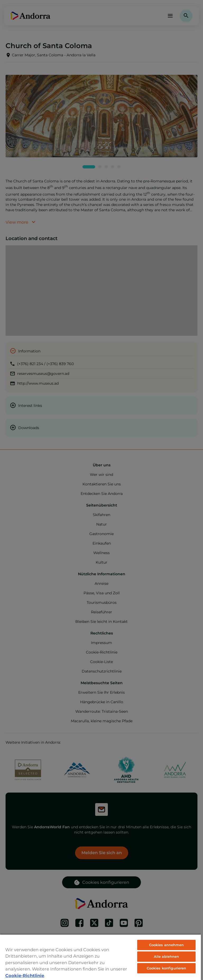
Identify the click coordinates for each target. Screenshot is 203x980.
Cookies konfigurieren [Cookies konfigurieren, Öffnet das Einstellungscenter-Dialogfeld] (167, 968)
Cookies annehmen (167, 945)
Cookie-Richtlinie (25, 976)
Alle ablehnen (167, 956)
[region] (100, 957)
